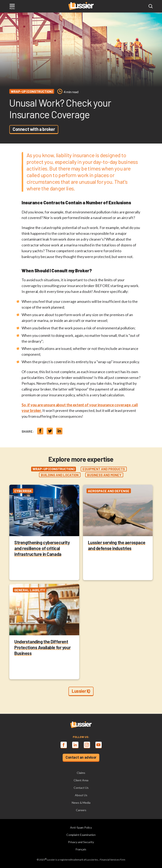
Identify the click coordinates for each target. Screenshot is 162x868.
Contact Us (81, 788)
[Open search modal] (151, 6)
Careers (81, 810)
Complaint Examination (81, 835)
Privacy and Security (81, 842)
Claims (81, 773)
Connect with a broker (34, 129)
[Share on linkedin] (59, 431)
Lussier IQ (81, 691)
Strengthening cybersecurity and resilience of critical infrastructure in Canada (42, 548)
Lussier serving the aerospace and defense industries (117, 545)
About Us (81, 795)
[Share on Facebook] (40, 431)
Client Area (81, 780)
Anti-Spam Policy (81, 827)
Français (81, 849)
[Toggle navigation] (12, 7)
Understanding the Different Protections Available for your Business (42, 647)
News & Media (81, 803)
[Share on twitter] (50, 431)
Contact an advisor (81, 757)
